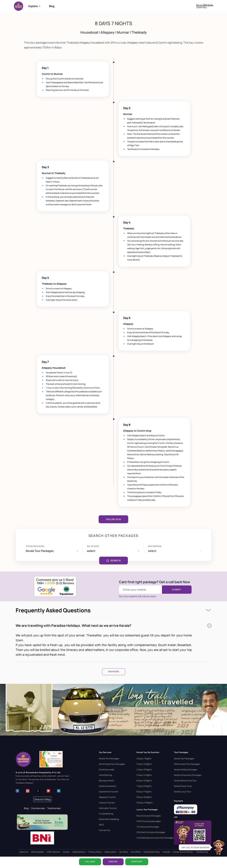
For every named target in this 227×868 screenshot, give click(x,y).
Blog (52, 6)
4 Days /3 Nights (144, 770)
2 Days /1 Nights (144, 759)
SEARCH (113, 560)
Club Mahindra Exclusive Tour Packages (155, 838)
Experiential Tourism (109, 792)
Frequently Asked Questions (53, 610)
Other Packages (35, 546)
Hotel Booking (105, 775)
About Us (24, 852)
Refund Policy (79, 852)
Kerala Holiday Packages (186, 770)
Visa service (105, 830)
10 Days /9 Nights (144, 803)
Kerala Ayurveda (107, 770)
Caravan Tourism (107, 803)
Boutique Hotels (107, 781)
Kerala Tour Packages (109, 759)
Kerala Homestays (107, 786)
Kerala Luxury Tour (183, 792)
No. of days (93, 546)
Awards (167, 852)
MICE (101, 825)
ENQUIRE (113, 862)
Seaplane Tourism (107, 797)
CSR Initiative (53, 852)
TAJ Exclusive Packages (148, 827)
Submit (177, 589)
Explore (35, 6)
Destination (155, 546)
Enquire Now (113, 519)
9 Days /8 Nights (144, 797)
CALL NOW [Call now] (90, 862)
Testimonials (54, 808)
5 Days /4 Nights (144, 775)
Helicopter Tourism (108, 808)
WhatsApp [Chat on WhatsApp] (137, 862)
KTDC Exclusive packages (149, 821)
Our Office (136, 852)
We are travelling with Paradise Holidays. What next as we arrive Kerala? (114, 626)
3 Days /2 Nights (144, 764)
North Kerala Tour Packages (112, 764)
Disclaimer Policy (152, 852)
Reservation (110, 852)
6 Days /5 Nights (144, 781)
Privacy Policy (95, 852)
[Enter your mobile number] (141, 590)
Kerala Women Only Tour (185, 781)
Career (66, 852)
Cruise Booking (106, 814)
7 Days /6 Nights (144, 786)
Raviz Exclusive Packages (149, 816)
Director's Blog (42, 799)
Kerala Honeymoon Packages (188, 775)
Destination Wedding (109, 819)
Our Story (124, 852)
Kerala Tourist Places (183, 852)
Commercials (38, 808)
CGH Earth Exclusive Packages (151, 832)
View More (114, 672)
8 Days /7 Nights (144, 792)
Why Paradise (38, 852)
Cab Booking (202, 852)
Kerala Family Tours (183, 786)
